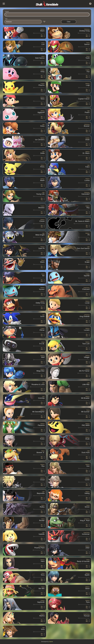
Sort (6, 19)
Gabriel (51, 642)
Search (7, 12)
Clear (69, 22)
